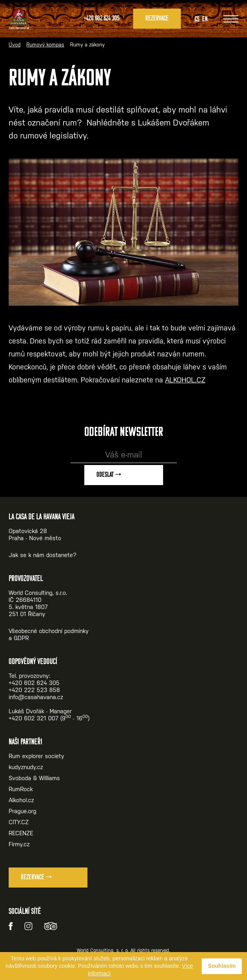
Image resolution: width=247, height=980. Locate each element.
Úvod (15, 45)
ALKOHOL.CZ (185, 380)
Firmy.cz (19, 844)
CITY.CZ (19, 822)
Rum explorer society (36, 756)
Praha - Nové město (35, 538)
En (205, 19)
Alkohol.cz (21, 800)
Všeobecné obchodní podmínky (49, 631)
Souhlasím (222, 966)
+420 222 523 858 (34, 690)
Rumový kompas (45, 45)
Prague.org (22, 811)
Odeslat (105, 475)
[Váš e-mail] (124, 455)
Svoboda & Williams (34, 778)
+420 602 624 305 (102, 19)
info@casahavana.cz (36, 697)
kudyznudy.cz (26, 767)
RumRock (21, 789)
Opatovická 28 (28, 531)
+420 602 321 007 (33, 718)
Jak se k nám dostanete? (43, 555)
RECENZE (21, 833)
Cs (197, 19)
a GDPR (19, 638)
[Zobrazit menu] (231, 19)
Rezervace (157, 19)
